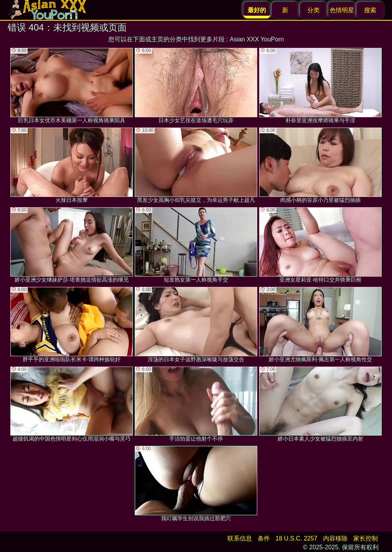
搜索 (370, 10)
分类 (314, 10)
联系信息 (240, 538)
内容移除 (335, 538)
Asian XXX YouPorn (257, 39)
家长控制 (366, 538)
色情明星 (342, 10)
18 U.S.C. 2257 (296, 538)
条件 (264, 538)
